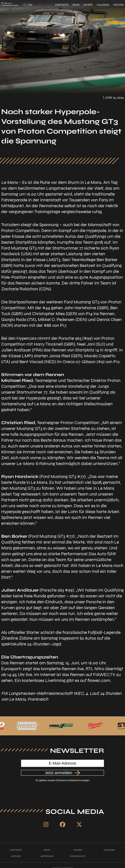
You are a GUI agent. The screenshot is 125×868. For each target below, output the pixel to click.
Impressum (47, 856)
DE (25, 5)
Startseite (62, 5)
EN (31, 5)
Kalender (103, 5)
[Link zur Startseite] (10, 5)
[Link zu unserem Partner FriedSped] (84, 726)
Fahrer (88, 5)
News (76, 5)
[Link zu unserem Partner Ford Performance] (17, 726)
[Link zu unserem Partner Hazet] (51, 726)
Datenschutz (78, 856)
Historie (118, 5)
